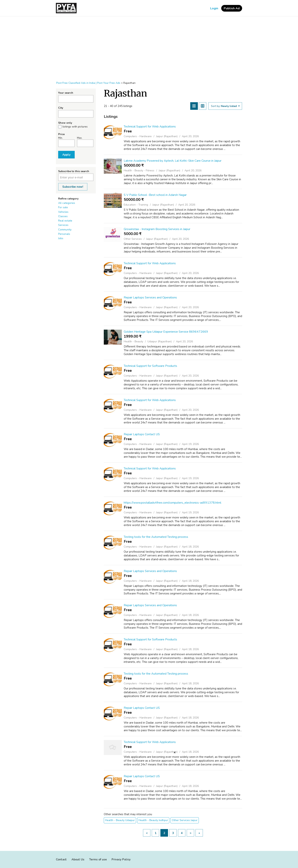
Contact (61, 859)
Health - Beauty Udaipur (120, 820)
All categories (67, 203)
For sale (63, 207)
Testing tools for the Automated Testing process (156, 537)
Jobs (61, 238)
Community (65, 230)
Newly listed (230, 106)
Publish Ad (232, 8)
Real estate (65, 221)
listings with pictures (75, 127)
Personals (64, 234)
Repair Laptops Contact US (142, 434)
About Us (78, 859)
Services (63, 225)
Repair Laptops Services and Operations (150, 298)
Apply (66, 155)
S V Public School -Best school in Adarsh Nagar (155, 195)
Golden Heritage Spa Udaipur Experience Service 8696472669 (166, 332)
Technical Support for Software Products (150, 366)
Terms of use (98, 859)
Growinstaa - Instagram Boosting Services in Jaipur (157, 229)
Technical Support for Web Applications (150, 127)
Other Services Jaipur (185, 820)
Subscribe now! (73, 187)
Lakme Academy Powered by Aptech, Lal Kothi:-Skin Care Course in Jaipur (173, 161)
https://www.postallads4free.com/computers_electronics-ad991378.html (172, 503)
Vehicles (63, 212)
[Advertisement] (149, 47)
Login (214, 8)
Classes (63, 216)
